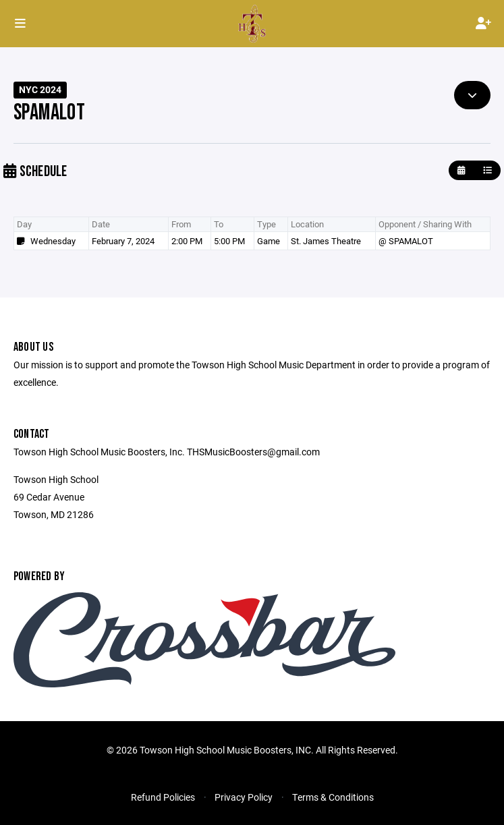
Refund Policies (163, 797)
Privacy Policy (244, 797)
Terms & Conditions (333, 797)
